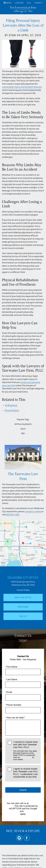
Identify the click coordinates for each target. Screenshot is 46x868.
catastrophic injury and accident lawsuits (22, 87)
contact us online (33, 512)
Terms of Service (32, 811)
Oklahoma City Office (23, 577)
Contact (39, 3)
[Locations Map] (23, 543)
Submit (23, 790)
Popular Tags (23, 420)
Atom (23, 429)
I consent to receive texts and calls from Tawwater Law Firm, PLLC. (26, 751)
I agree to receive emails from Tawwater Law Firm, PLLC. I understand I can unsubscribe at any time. (26, 773)
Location (19, 3)
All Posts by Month (23, 424)
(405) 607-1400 (13, 515)
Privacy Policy (26, 757)
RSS (23, 434)
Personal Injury (12, 410)
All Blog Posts (11, 405)
